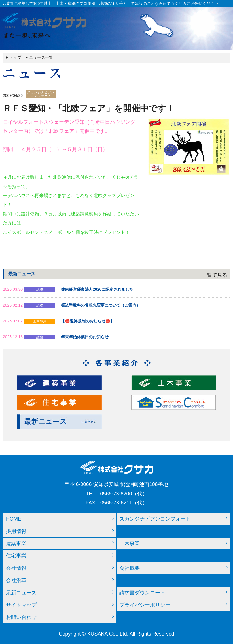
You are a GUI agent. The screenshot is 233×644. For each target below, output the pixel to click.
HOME (14, 519)
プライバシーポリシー (145, 605)
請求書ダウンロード (142, 593)
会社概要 (130, 568)
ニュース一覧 (41, 57)
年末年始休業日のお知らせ (85, 337)
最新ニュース (21, 593)
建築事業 (16, 544)
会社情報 (16, 568)
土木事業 (130, 544)
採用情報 (16, 531)
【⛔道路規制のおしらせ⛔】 (88, 321)
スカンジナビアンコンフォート (155, 519)
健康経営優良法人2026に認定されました (97, 289)
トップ (15, 57)
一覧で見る (215, 275)
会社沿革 (16, 580)
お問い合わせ (21, 617)
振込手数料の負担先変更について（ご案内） (101, 305)
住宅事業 (16, 556)
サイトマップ (21, 605)
